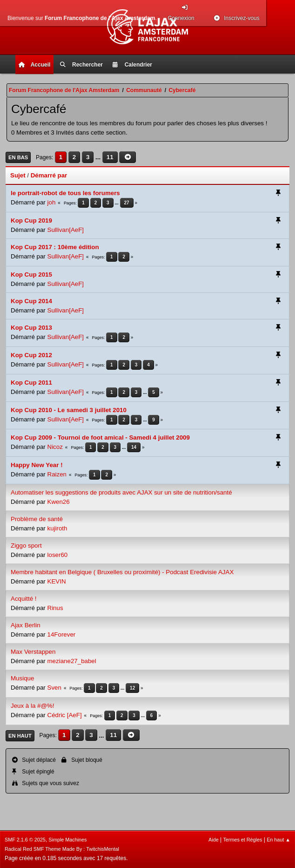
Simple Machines (67, 840)
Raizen (57, 474)
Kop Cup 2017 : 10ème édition (55, 247)
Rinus (55, 608)
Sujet (18, 175)
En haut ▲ (278, 840)
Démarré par (49, 175)
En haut (20, 736)
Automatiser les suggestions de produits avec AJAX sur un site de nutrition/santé (121, 492)
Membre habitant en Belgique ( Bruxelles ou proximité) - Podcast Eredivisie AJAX (122, 572)
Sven (54, 688)
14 (134, 447)
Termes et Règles (242, 840)
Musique (22, 678)
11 (110, 157)
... (99, 157)
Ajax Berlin (26, 625)
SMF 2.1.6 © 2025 (25, 840)
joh (52, 202)
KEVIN (57, 581)
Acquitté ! (24, 599)
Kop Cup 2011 (31, 383)
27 (127, 203)
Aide (214, 840)
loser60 (58, 555)
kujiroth (57, 528)
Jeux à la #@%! (33, 706)
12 (132, 688)
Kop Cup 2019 (31, 220)
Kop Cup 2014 (31, 301)
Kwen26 (59, 502)
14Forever (62, 634)
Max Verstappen (33, 652)
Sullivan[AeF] (66, 230)
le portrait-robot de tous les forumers (65, 193)
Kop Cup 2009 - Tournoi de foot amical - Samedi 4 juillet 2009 (100, 437)
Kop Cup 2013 (31, 328)
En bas (18, 157)
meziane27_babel (72, 661)
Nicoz (55, 447)
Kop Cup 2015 (31, 275)
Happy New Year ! (37, 465)
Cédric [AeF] (65, 715)
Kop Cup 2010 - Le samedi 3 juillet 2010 (69, 410)
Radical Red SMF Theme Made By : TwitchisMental (62, 849)
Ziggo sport (26, 546)
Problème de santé (37, 519)
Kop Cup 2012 (31, 355)
